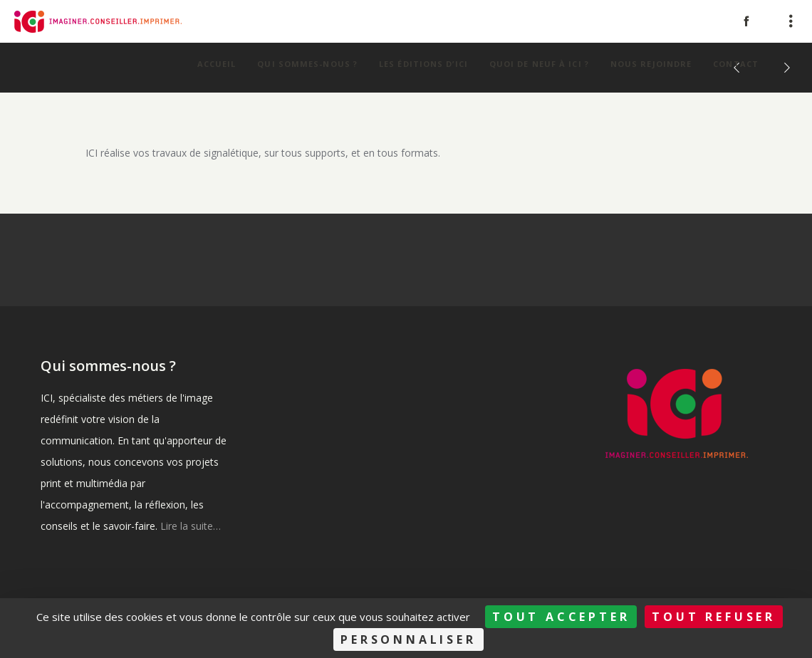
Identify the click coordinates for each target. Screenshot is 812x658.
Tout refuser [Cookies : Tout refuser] (714, 617)
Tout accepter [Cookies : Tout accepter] (561, 617)
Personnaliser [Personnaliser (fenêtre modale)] (408, 639)
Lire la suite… (191, 526)
